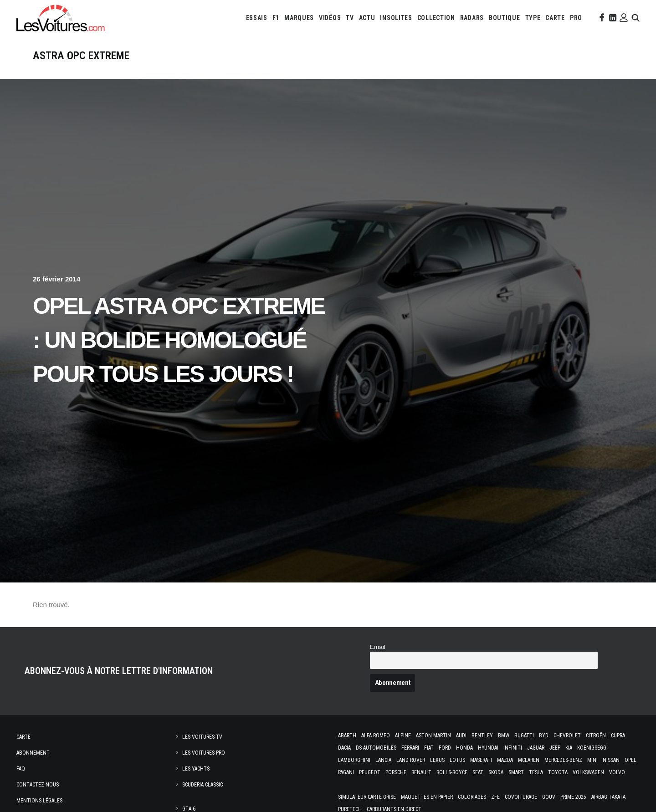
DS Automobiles (376, 760)
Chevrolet (567, 747)
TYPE (533, 18)
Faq (21, 781)
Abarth (347, 747)
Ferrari (410, 760)
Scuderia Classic (202, 797)
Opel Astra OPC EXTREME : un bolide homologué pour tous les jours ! (179, 352)
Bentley (482, 747)
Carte (23, 749)
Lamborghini (354, 772)
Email (378, 659)
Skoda (496, 784)
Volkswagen (588, 784)
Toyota (558, 784)
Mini (592, 772)
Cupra (618, 747)
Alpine (403, 747)
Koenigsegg (592, 760)
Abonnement (33, 765)
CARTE (555, 18)
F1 (276, 18)
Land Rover (411, 772)
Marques (299, 18)
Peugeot (370, 784)
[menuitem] (257, 18)
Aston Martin (433, 747)
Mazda (505, 772)
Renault (421, 784)
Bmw (504, 747)
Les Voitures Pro (204, 765)
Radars (472, 18)
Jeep (555, 760)
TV (350, 18)
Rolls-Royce (452, 784)
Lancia (383, 772)
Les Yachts (196, 781)
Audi (461, 747)
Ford (445, 760)
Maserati (481, 772)
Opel (630, 772)
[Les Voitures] (61, 18)
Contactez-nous (38, 797)
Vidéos (330, 18)
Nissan (611, 772)
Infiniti (513, 760)
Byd (544, 747)
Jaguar (536, 760)
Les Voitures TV (202, 749)
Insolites (396, 18)
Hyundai (488, 760)
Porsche (396, 784)
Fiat (429, 760)
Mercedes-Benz (563, 772)
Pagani (346, 784)
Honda (464, 760)
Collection (436, 18)
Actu (367, 18)
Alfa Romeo (376, 747)
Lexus (437, 772)
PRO (576, 18)
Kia (569, 760)
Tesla (536, 784)
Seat (478, 784)
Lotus (457, 772)
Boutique (505, 18)
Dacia (344, 760)
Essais (257, 18)
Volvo (617, 784)
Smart (516, 784)
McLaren (529, 772)
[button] (601, 18)
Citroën (596, 747)
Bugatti (524, 747)
